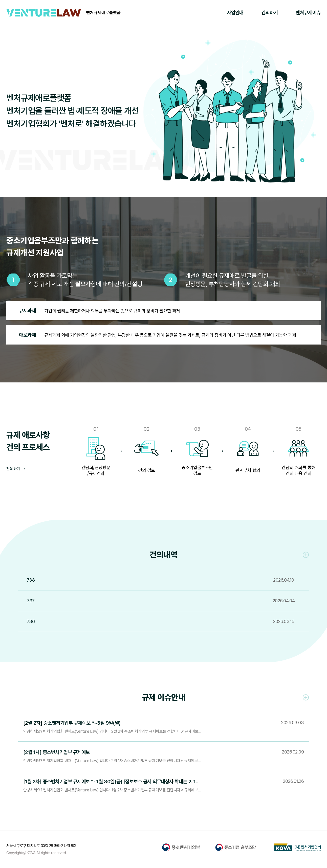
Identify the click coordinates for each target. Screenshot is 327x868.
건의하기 (270, 13)
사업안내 (235, 13)
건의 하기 (16, 469)
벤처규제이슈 (308, 13)
